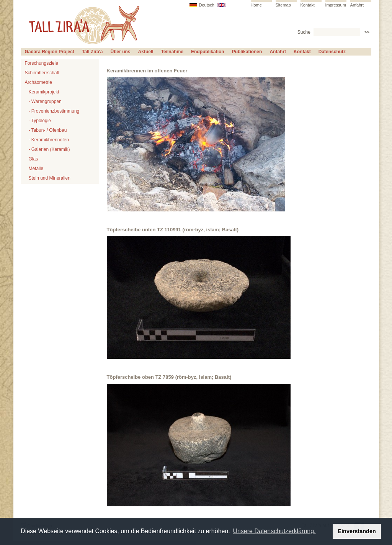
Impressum (336, 5)
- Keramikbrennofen (49, 140)
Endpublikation (208, 52)
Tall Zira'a (92, 52)
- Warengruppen (45, 101)
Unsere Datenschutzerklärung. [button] (274, 531)
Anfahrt (357, 5)
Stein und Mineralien (50, 178)
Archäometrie (38, 82)
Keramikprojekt (44, 92)
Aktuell (146, 52)
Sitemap (283, 5)
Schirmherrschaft (42, 73)
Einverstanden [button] (357, 531)
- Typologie (40, 121)
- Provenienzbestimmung (54, 111)
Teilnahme (172, 52)
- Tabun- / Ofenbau (48, 130)
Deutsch (207, 5)
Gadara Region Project (50, 52)
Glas (33, 159)
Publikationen (247, 52)
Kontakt (308, 5)
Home (256, 5)
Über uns (121, 52)
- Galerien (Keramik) (49, 149)
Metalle (36, 169)
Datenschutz (332, 52)
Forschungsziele (42, 63)
